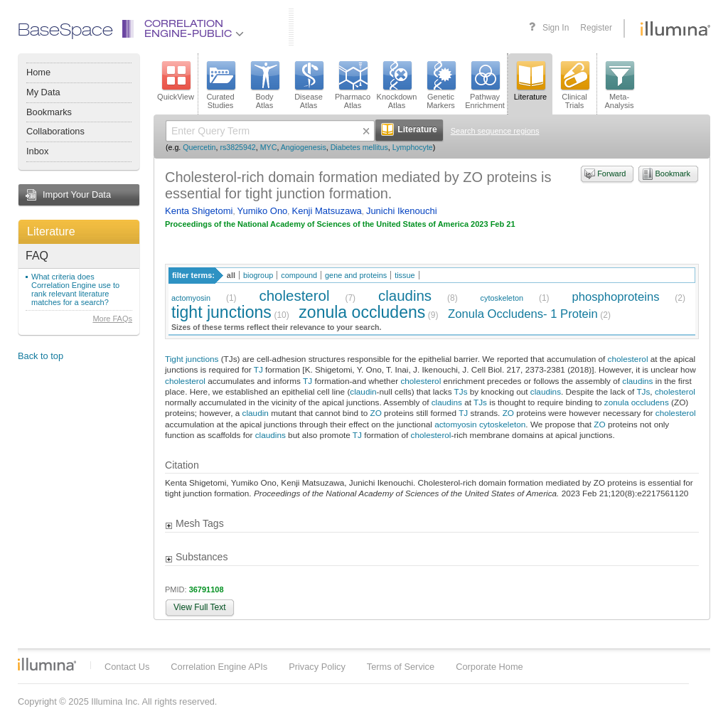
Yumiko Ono (263, 211)
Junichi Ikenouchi (402, 211)
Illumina (47, 664)
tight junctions (221, 312)
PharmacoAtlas (353, 85)
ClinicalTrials (574, 85)
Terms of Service (401, 667)
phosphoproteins (616, 297)
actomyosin (191, 298)
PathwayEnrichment (485, 85)
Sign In (556, 28)
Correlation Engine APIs (219, 667)
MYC (269, 147)
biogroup (258, 275)
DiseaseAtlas (309, 85)
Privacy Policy (317, 667)
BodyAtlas (264, 85)
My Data (43, 92)
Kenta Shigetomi (199, 211)
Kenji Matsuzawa (326, 211)
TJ (258, 369)
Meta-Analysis (620, 85)
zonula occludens (362, 312)
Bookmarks (49, 112)
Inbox (37, 151)
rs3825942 (237, 147)
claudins (405, 295)
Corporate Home (489, 667)
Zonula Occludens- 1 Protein (523, 314)
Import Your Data (77, 194)
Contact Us (127, 667)
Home (38, 72)
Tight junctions (192, 359)
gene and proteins (356, 275)
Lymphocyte (413, 147)
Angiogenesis (304, 147)
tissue (405, 275)
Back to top (41, 356)
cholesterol (295, 295)
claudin (363, 391)
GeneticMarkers (441, 85)
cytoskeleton (502, 298)
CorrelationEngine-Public (194, 30)
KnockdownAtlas (397, 85)
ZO (375, 413)
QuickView (176, 81)
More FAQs (112, 319)
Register (596, 28)
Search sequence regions (495, 131)
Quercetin (199, 147)
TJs (461, 391)
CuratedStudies (220, 85)
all (231, 275)
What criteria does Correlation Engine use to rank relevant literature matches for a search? (75, 289)
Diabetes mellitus (359, 147)
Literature (51, 231)
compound (299, 275)
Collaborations (55, 131)
